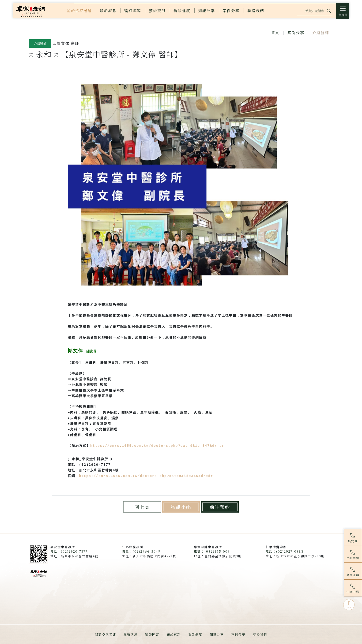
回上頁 (142, 507)
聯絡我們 (260, 634)
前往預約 (220, 507)
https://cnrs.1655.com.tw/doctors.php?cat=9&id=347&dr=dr (157, 446)
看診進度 (195, 634)
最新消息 (131, 634)
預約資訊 (174, 634)
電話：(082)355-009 (212, 551)
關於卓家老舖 (106, 634)
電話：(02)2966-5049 (141, 551)
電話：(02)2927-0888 (285, 551)
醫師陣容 (152, 634)
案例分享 (296, 33)
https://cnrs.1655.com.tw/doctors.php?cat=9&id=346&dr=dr (146, 476)
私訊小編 (181, 507)
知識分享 (217, 634)
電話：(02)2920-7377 (69, 551)
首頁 (275, 33)
